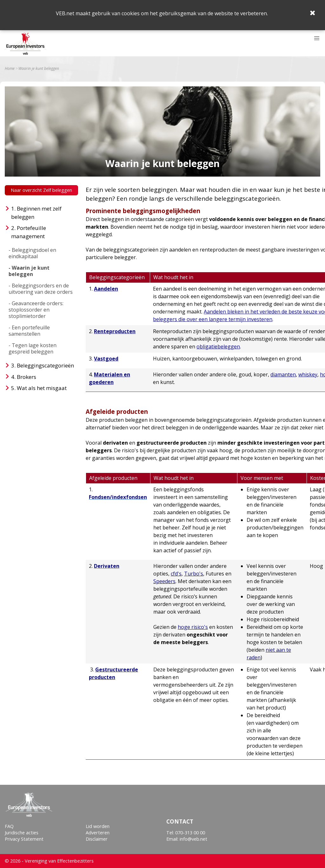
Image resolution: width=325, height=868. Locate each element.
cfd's (176, 574)
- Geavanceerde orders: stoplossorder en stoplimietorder (36, 310)
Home (10, 69)
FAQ (9, 826)
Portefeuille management (29, 232)
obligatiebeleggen (218, 347)
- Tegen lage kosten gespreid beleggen (33, 348)
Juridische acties (22, 833)
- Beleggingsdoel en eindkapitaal (32, 253)
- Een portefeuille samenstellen (29, 331)
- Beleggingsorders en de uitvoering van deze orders (41, 289)
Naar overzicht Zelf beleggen (41, 190)
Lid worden (98, 826)
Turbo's (194, 574)
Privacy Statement (24, 839)
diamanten (283, 374)
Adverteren (98, 833)
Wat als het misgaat (42, 388)
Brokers (27, 377)
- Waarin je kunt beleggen (29, 271)
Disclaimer (97, 839)
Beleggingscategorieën (45, 365)
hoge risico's (193, 627)
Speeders (164, 581)
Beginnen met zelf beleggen (36, 213)
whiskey (308, 374)
